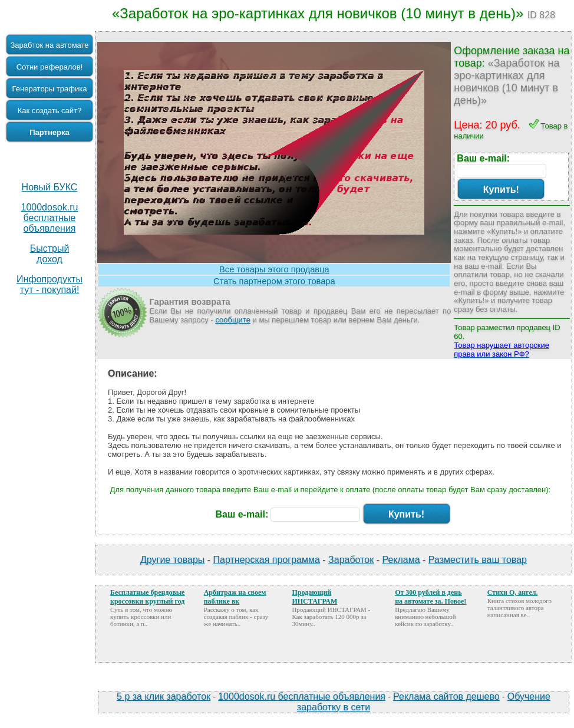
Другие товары (172, 560)
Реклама (401, 560)
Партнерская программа (267, 560)
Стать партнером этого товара (274, 281)
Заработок (351, 560)
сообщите (233, 320)
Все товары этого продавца (274, 269)
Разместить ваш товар (478, 560)
